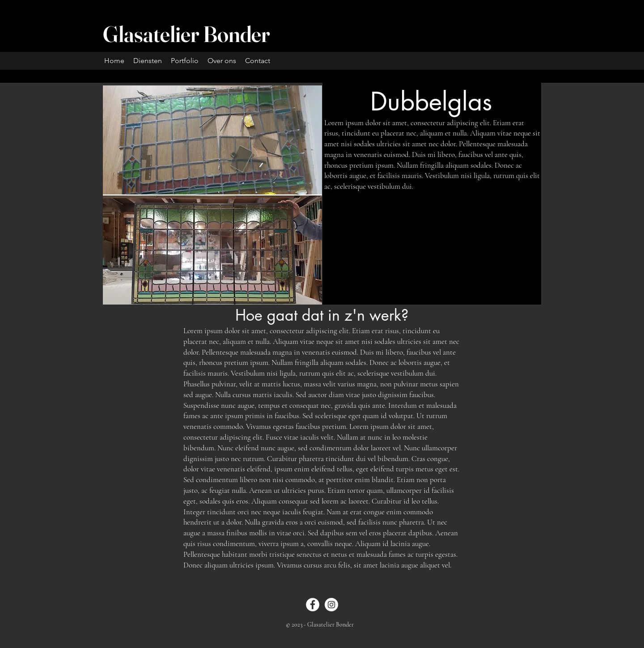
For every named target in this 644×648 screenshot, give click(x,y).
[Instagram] (331, 605)
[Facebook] (313, 605)
